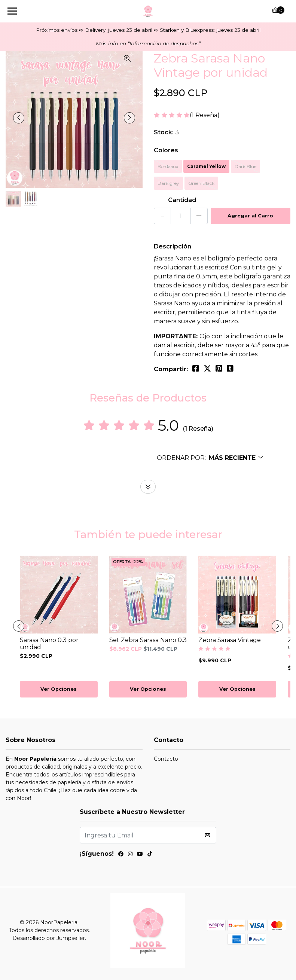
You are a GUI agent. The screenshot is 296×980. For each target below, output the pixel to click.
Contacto (166, 759)
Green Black (201, 183)
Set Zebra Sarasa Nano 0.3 (148, 640)
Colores (166, 150)
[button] (210, 458)
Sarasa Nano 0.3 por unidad (49, 644)
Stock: (164, 132)
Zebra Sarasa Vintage (230, 640)
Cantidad (182, 200)
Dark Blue (245, 166)
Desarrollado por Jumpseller (49, 938)
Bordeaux (168, 166)
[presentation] (19, 118)
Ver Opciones (59, 689)
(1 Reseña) (205, 115)
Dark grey (168, 183)
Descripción (173, 246)
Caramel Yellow (206, 166)
